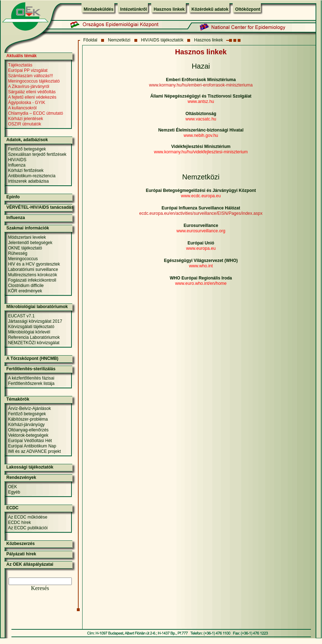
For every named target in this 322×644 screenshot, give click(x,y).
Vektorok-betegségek (28, 435)
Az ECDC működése (28, 517)
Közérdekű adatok (210, 9)
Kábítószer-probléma (28, 419)
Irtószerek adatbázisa (28, 181)
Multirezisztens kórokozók (32, 275)
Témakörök (18, 399)
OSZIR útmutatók (24, 124)
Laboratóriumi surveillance (33, 269)
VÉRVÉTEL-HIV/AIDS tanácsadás (40, 207)
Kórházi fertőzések (26, 170)
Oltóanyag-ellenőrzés (28, 430)
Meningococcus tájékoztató (34, 81)
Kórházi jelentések (25, 119)
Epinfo (13, 197)
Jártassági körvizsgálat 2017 (35, 321)
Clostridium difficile (26, 286)
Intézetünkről (133, 9)
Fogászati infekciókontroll (32, 280)
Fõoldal (90, 40)
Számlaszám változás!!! (30, 76)
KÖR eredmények (25, 291)
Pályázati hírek (21, 554)
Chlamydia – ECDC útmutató (35, 113)
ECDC (13, 508)
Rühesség (18, 253)
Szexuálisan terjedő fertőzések (37, 154)
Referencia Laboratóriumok (34, 337)
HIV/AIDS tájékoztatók (162, 40)
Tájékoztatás (20, 65)
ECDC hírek (19, 522)
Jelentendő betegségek (30, 243)
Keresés (40, 588)
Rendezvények (21, 477)
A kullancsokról (22, 108)
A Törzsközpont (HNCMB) (33, 358)
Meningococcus (23, 259)
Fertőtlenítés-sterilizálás (31, 369)
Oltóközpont (248, 9)
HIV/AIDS (17, 160)
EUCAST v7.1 (21, 316)
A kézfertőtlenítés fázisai (31, 378)
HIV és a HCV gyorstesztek (34, 264)
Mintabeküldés (98, 9)
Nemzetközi (119, 40)
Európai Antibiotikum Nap (32, 446)
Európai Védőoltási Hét (30, 441)
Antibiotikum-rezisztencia (32, 176)
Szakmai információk (28, 228)
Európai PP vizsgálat (28, 70)
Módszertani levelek (27, 237)
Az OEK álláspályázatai (30, 564)
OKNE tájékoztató (25, 248)
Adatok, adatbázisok (27, 140)
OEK (12, 487)
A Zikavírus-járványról (28, 86)
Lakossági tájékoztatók (30, 467)
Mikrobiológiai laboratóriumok (37, 307)
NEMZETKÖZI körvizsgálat (34, 343)
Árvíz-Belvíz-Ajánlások (29, 408)
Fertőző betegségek (27, 149)
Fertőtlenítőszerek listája (31, 383)
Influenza (17, 165)
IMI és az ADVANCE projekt (34, 451)
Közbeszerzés (21, 544)
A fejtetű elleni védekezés (32, 97)
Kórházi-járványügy (26, 425)
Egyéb (14, 492)
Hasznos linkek (169, 9)
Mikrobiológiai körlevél (29, 332)
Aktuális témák (22, 56)
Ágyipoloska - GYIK (26, 103)
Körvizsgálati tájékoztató (31, 327)
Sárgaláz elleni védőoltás (32, 92)
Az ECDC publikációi (28, 528)
